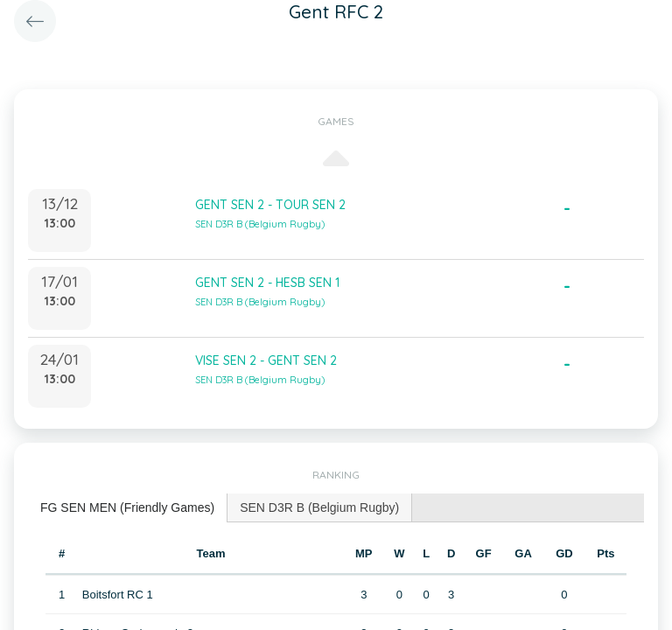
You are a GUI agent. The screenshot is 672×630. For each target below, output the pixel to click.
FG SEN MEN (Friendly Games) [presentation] (127, 507)
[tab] (128, 508)
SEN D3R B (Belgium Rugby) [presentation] (319, 507)
